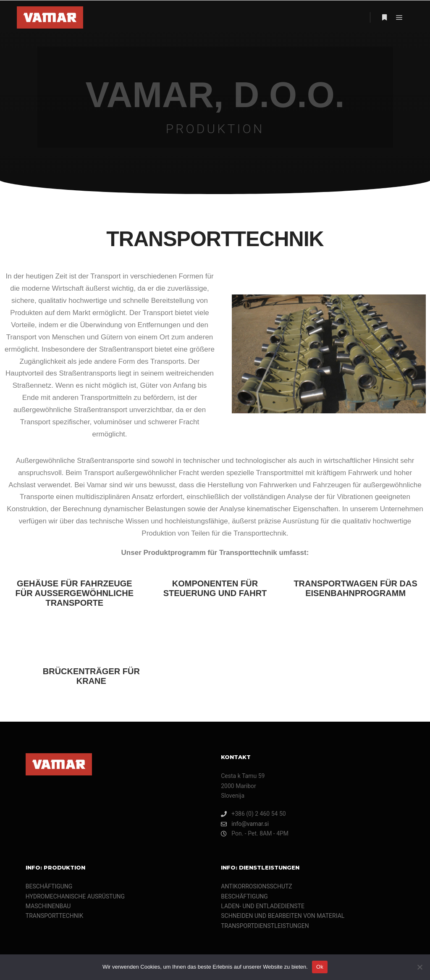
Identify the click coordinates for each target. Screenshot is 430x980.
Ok (320, 967)
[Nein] (420, 967)
